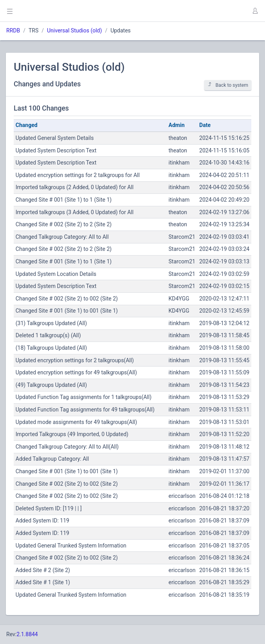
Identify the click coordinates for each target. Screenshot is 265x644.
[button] (255, 11)
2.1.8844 (27, 634)
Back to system (228, 85)
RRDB (13, 30)
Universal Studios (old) (74, 30)
